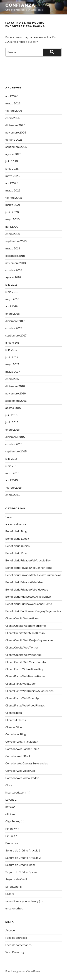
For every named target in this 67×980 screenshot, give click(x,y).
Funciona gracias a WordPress (23, 971)
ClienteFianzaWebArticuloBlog (24, 669)
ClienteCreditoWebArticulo (22, 619)
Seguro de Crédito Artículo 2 (23, 858)
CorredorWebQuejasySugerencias (27, 764)
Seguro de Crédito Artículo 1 (23, 851)
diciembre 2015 (15, 437)
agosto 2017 (13, 343)
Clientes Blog (14, 713)
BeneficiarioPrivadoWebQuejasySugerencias (33, 575)
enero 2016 (13, 430)
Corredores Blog (16, 734)
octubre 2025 (14, 140)
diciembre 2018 (15, 256)
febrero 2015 (13, 488)
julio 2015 (11, 459)
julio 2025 (12, 162)
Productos (12, 843)
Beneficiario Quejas (18, 546)
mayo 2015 (12, 473)
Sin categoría (13, 887)
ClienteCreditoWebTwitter (22, 648)
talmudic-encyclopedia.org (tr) (24, 901)
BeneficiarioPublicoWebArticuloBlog (28, 597)
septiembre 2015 (16, 452)
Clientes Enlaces (16, 720)
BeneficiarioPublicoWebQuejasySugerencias (33, 611)
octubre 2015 (14, 444)
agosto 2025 (13, 154)
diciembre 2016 (15, 386)
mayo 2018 (12, 299)
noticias (10, 807)
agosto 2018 (13, 277)
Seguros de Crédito (17, 879)
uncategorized (14, 909)
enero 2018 (13, 314)
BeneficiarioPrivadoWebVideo (24, 582)
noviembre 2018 (16, 263)
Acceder (11, 931)
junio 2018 (12, 292)
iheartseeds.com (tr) (18, 793)
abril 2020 (12, 227)
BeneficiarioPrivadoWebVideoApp (27, 590)
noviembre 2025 (16, 133)
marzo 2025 (13, 191)
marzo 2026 (13, 104)
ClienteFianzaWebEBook (21, 684)
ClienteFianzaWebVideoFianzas (25, 706)
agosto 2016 (13, 408)
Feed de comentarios (18, 945)
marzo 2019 (13, 249)
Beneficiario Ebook (17, 539)
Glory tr (10, 785)
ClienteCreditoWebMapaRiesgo (25, 633)
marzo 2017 (13, 372)
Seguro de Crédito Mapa (20, 865)
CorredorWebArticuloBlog (22, 742)
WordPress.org (15, 952)
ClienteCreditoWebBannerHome (26, 626)
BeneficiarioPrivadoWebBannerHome (29, 568)
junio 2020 (12, 212)
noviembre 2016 (16, 394)
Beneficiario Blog (16, 531)
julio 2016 (11, 415)
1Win (8, 517)
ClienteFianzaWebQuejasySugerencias (29, 691)
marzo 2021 (13, 205)
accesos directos (16, 524)
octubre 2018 (14, 270)
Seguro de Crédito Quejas (21, 872)
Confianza (20, 5)
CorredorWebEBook (18, 756)
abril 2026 (12, 96)
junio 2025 (12, 169)
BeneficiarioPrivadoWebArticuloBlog (28, 561)
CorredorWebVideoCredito (22, 778)
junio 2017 (12, 357)
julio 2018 (11, 285)
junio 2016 (12, 422)
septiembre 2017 (16, 336)
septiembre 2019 (16, 241)
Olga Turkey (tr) (15, 822)
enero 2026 (13, 118)
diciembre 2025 (15, 125)
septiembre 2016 (16, 401)
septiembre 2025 (16, 147)
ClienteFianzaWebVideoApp (23, 698)
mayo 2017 (12, 364)
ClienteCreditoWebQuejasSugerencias (29, 640)
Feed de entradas (16, 938)
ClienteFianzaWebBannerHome (25, 676)
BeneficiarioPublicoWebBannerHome (29, 604)
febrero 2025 (14, 198)
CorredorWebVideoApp (20, 771)
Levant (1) (11, 800)
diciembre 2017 (15, 321)
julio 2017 (11, 350)
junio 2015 (12, 466)
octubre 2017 (14, 328)
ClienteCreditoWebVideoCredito (26, 662)
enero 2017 (12, 379)
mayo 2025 (13, 176)
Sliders (10, 894)
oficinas (10, 814)
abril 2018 (12, 307)
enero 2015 (13, 495)
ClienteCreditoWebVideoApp (23, 655)
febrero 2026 (14, 111)
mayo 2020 (13, 219)
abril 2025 (12, 183)
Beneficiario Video (17, 553)
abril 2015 (12, 480)
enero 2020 (13, 234)
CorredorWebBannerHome (22, 749)
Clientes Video (14, 727)
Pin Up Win (12, 829)
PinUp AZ (11, 836)
